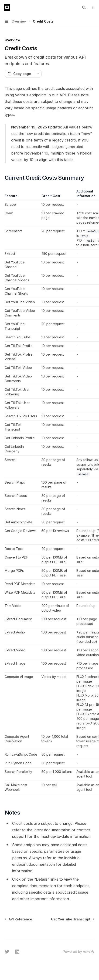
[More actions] (93, 7)
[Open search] (84, 7)
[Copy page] (19, 74)
